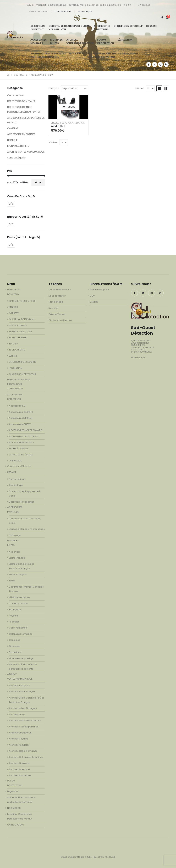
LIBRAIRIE (151, 26)
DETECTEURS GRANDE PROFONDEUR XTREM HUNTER (70, 28)
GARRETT (14, 313)
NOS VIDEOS (76, 54)
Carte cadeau (16, 95)
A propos (144, 5)
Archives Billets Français (22, 692)
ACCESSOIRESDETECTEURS (102, 28)
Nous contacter (38, 11)
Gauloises (15, 640)
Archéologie (16, 485)
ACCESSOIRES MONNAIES (21, 134)
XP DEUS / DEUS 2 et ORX (22, 301)
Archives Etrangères (20, 733)
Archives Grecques (20, 769)
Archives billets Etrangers (23, 708)
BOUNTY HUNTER (18, 337)
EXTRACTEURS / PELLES (21, 455)
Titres (12, 581)
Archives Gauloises (20, 763)
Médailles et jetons (19, 597)
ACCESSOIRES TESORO (21, 442)
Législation (125, 40)
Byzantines (15, 652)
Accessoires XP (18, 406)
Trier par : (54, 88)
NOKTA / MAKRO (18, 325)
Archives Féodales (19, 745)
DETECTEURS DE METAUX (61, 123)
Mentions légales (99, 290)
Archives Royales (18, 739)
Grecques (15, 646)
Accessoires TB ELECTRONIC (24, 436)
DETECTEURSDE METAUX (38, 28)
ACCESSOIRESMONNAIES (38, 41)
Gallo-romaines (18, 628)
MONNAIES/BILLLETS (18, 146)
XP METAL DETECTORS (81, 123)
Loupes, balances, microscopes (27, 529)
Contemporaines (19, 603)
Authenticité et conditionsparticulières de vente (48, 55)
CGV (92, 296)
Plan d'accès (138, 357)
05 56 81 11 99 (63, 11)
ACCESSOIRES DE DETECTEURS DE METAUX (26, 120)
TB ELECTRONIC (17, 350)
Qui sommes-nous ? (60, 290)
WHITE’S (13, 356)
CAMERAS (13, 128)
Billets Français (17, 558)
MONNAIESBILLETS (56, 41)
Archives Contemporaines (24, 727)
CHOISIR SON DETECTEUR (22, 374)
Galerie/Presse (57, 314)
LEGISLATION (16, 368)
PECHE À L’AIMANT (19, 448)
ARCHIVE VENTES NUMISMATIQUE (80, 41)
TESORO (13, 344)
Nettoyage (15, 535)
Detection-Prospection (22, 502)
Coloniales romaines (21, 634)
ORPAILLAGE (15, 461)
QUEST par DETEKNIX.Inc (22, 319)
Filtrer (38, 182)
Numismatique (17, 479)
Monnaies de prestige (21, 658)
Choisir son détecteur (128, 26)
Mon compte (85, 11)
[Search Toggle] (162, 17)
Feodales (14, 622)
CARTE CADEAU (129, 54)
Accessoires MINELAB (21, 418)
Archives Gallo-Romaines (23, 751)
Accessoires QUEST (20, 424)
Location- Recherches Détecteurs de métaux (102, 55)
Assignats (14, 552)
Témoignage (56, 302)
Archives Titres (17, 714)
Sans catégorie (16, 158)
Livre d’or (53, 308)
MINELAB (13, 307)
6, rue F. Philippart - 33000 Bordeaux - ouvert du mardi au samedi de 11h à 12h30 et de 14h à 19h (79, 5)
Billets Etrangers (18, 575)
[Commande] (74, 88)
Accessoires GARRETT (21, 412)
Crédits (94, 302)
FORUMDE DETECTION (106, 41)
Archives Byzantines (20, 775)
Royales (13, 616)
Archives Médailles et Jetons (25, 720)
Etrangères (15, 609)
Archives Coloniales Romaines (26, 757)
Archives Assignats (19, 686)
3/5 (11, 204)
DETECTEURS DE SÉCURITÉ (23, 362)
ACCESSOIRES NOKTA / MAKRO (26, 430)
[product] (68, 107)
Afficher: (139, 88)
